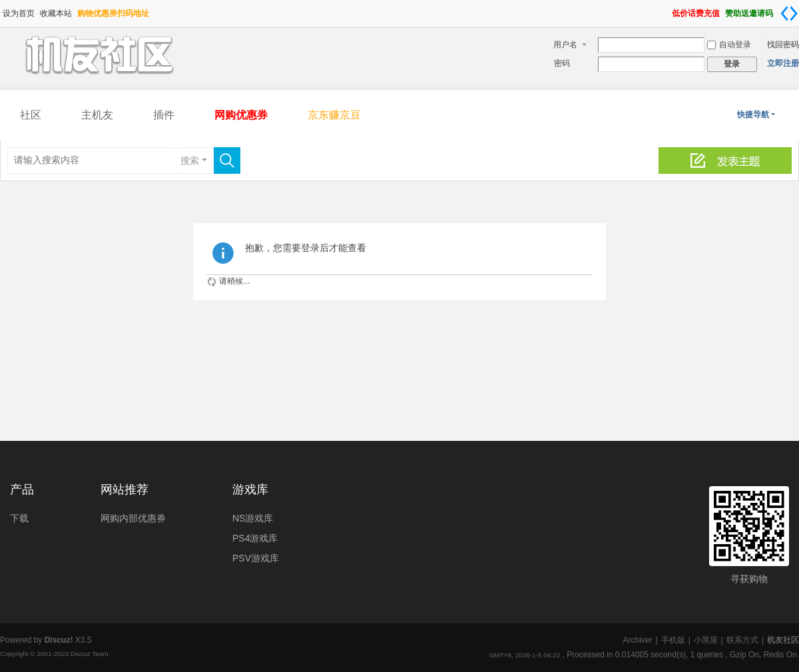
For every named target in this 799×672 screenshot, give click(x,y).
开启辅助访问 (666, 9)
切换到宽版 (789, 13)
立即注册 (783, 63)
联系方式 (742, 640)
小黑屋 (706, 640)
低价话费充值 (696, 13)
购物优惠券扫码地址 (113, 13)
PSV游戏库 (256, 558)
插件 (164, 115)
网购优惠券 (241, 115)
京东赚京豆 (334, 115)
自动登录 (729, 45)
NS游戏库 (253, 518)
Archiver (637, 640)
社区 (31, 115)
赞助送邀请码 (749, 13)
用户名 (565, 45)
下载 (19, 518)
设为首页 (19, 13)
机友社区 (783, 640)
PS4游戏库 (255, 538)
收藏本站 (56, 13)
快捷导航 (753, 115)
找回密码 (783, 45)
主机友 (97, 115)
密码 (562, 63)
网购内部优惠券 (133, 518)
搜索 (190, 161)
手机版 (673, 640)
